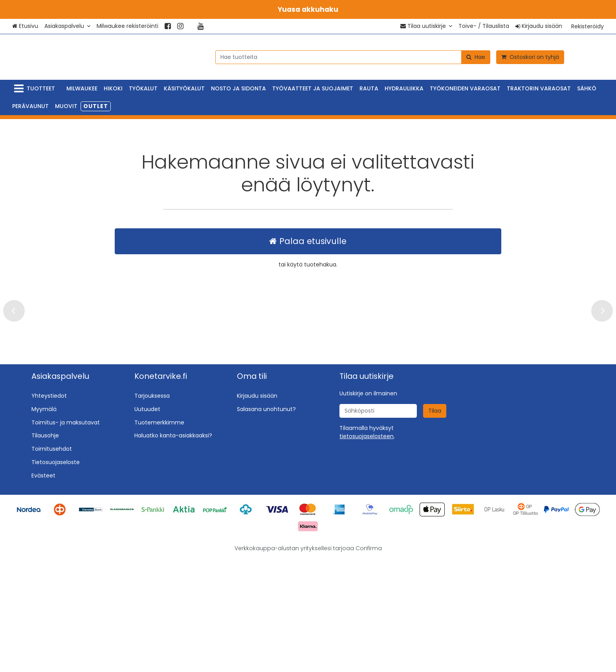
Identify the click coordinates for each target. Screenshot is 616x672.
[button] (367, 549)
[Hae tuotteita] (353, 57)
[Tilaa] (435, 524)
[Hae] (476, 57)
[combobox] (353, 57)
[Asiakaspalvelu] (67, 26)
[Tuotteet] (36, 89)
